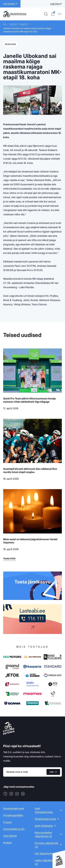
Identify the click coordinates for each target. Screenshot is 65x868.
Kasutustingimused (14, 808)
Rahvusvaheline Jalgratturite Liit (43, 834)
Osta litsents (10, 836)
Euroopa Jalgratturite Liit (46, 845)
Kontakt (7, 843)
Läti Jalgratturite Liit (46, 853)
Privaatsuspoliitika (13, 815)
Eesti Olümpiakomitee (44, 810)
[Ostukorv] (53, 14)
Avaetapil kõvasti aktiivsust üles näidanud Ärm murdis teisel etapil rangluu (30, 470)
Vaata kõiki (9, 558)
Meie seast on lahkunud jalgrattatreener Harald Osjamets (30, 541)
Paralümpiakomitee (45, 819)
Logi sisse (55, 4)
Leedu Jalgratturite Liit (45, 862)
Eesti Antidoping (44, 826)
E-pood (7, 822)
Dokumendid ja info (14, 829)
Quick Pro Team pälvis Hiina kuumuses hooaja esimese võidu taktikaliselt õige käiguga (29, 400)
